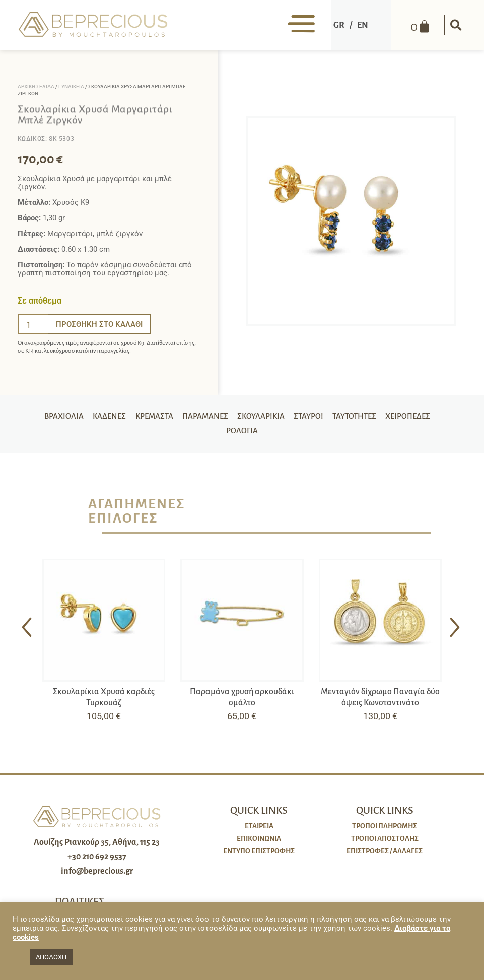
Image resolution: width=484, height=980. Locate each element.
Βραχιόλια (58, 418)
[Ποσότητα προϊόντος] (33, 324)
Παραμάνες (204, 418)
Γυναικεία (71, 86)
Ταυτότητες (358, 418)
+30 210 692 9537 (97, 861)
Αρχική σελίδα (36, 86)
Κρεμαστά (151, 418)
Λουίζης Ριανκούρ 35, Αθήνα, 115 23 (97, 846)
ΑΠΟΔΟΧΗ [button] (51, 957)
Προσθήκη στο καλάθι (99, 324)
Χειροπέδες (414, 418)
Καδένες (105, 418)
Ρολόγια (242, 434)
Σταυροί (311, 418)
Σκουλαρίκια (262, 418)
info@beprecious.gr (97, 875)
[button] (455, 25)
